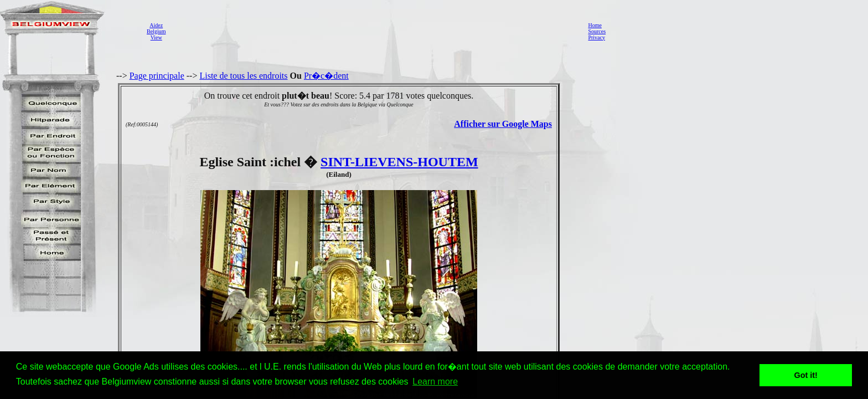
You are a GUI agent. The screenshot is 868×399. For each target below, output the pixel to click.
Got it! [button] (806, 375)
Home (595, 25)
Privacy (596, 37)
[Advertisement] (374, 31)
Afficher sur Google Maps (503, 124)
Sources (597, 31)
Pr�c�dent (326, 76)
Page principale (157, 76)
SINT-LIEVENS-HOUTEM (399, 162)
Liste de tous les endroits (243, 76)
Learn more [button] (435, 382)
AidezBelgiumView (156, 31)
